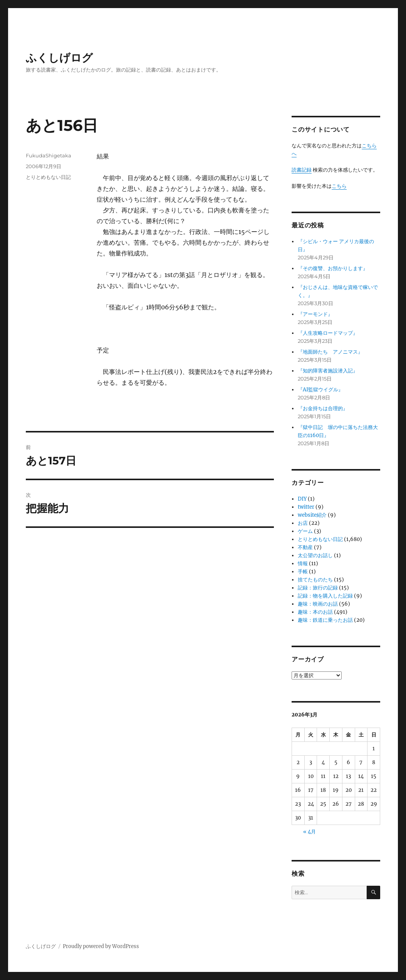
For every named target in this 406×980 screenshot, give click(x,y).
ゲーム (305, 531)
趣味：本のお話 (315, 612)
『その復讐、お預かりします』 (333, 268)
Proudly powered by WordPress (101, 946)
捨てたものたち (315, 580)
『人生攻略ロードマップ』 (328, 333)
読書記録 (302, 170)
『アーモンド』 (315, 314)
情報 (303, 563)
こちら (339, 186)
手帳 (303, 572)
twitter (306, 507)
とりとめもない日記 (48, 177)
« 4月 (310, 832)
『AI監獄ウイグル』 (320, 390)
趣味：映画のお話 (318, 604)
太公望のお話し (315, 555)
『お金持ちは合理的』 (323, 408)
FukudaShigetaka (49, 155)
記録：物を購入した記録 (325, 596)
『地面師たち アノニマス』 (330, 352)
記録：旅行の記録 (318, 588)
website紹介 (312, 515)
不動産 (305, 547)
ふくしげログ (59, 58)
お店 (303, 523)
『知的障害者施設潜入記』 (328, 371)
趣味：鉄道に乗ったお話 (325, 620)
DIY (302, 499)
